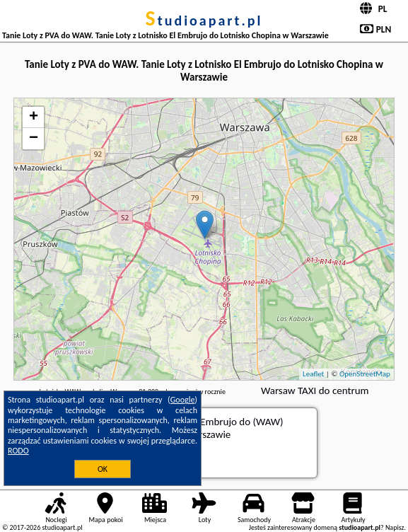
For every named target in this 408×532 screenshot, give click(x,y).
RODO (18, 451)
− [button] (34, 139)
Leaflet (313, 374)
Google (183, 400)
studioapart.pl (204, 21)
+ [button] (34, 117)
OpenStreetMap (365, 374)
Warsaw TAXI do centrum (315, 391)
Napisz (395, 527)
